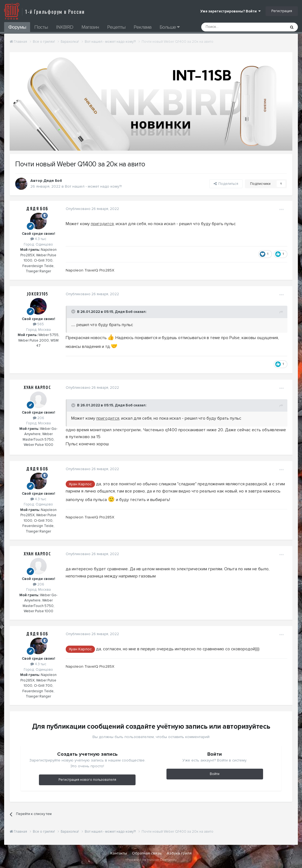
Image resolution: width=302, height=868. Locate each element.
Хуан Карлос (37, 388)
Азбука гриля (179, 853)
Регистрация (282, 11)
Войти (215, 774)
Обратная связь (147, 853)
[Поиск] (231, 27)
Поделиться (226, 184)
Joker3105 (37, 294)
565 (38, 324)
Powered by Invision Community (152, 860)
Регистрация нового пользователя (87, 780)
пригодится (101, 224)
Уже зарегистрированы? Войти (231, 11)
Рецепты (116, 27)
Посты (41, 27)
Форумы (17, 27)
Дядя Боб (37, 209)
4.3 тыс (38, 239)
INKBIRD (65, 27)
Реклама (142, 27)
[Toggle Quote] (73, 311)
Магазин (90, 27)
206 (39, 418)
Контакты (119, 853)
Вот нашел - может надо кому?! (93, 186)
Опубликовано (92, 209)
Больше (169, 27)
